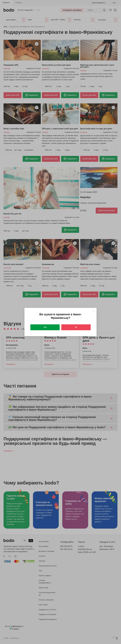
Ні (76, 327)
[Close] (94, 311)
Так (45, 327)
